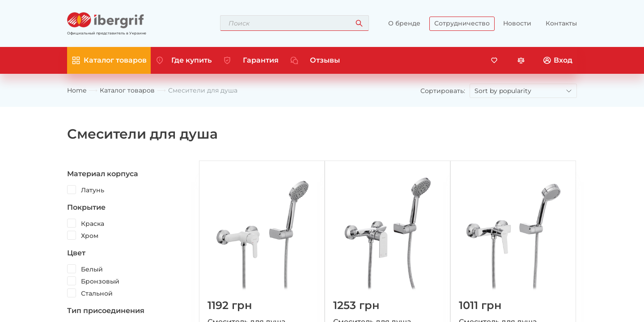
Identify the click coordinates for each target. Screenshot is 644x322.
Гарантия (261, 60)
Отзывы (325, 60)
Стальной (97, 293)
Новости (517, 23)
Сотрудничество (462, 23)
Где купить (191, 60)
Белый (92, 269)
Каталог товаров (127, 91)
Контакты (561, 23)
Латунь (93, 190)
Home (77, 91)
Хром (90, 236)
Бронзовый (100, 281)
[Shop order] (523, 91)
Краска (93, 224)
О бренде (404, 23)
